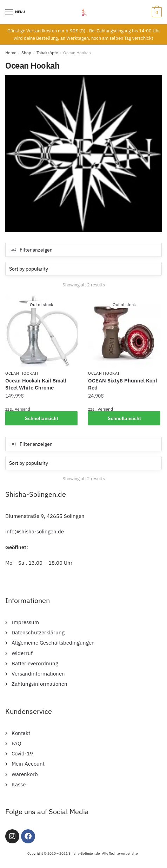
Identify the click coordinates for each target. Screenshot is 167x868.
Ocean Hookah (22, 373)
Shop (26, 53)
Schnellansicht (42, 418)
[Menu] (9, 12)
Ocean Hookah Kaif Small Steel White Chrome (36, 384)
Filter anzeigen (36, 250)
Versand (22, 409)
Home (11, 53)
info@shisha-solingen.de (35, 531)
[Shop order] (83, 269)
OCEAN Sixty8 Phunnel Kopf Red (123, 384)
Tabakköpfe (47, 53)
